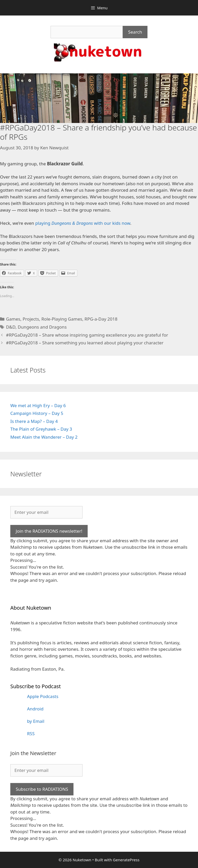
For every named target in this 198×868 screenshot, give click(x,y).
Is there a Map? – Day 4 (34, 421)
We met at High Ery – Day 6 (38, 405)
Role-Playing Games (62, 319)
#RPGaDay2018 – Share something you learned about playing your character (85, 343)
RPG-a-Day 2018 (101, 319)
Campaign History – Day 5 (37, 413)
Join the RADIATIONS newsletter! (49, 531)
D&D (11, 327)
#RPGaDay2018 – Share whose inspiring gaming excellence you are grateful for (87, 335)
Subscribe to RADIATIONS (42, 789)
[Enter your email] (46, 512)
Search (135, 32)
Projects (31, 319)
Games (13, 319)
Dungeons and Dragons (42, 327)
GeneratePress (126, 860)
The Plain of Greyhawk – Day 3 (41, 429)
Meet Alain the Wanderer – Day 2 (44, 437)
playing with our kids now (83, 223)
